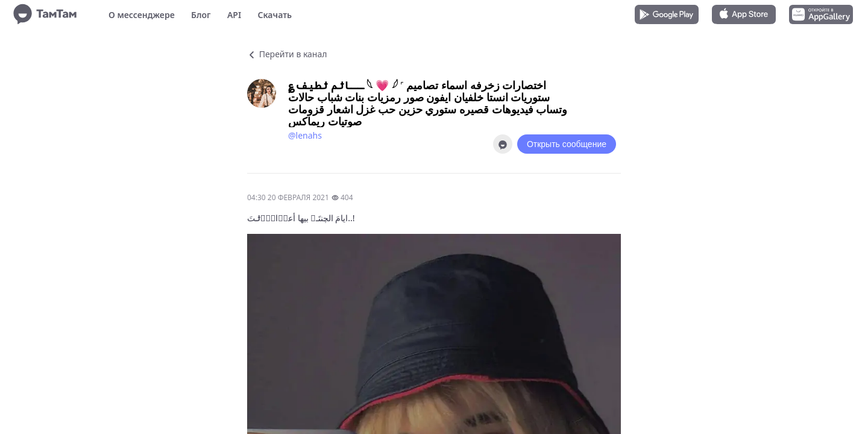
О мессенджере (142, 15)
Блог (201, 15)
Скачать (275, 15)
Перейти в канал (287, 54)
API (234, 15)
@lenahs (305, 135)
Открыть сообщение (567, 144)
